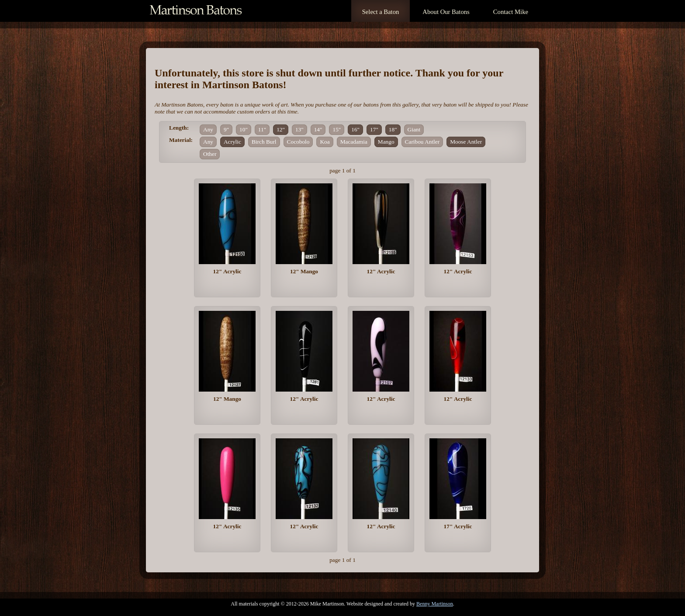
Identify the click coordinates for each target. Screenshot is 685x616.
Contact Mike (511, 12)
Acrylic (232, 142)
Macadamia (354, 142)
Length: (179, 128)
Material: (181, 140)
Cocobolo (298, 142)
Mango (386, 142)
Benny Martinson (435, 604)
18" (393, 129)
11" (262, 129)
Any (208, 129)
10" (244, 129)
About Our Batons (446, 12)
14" (318, 129)
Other (210, 154)
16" (355, 129)
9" (226, 129)
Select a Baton (381, 12)
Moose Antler (466, 142)
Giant (414, 129)
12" (281, 129)
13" (299, 129)
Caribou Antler (422, 142)
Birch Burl (264, 142)
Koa (325, 142)
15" (337, 129)
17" (374, 129)
